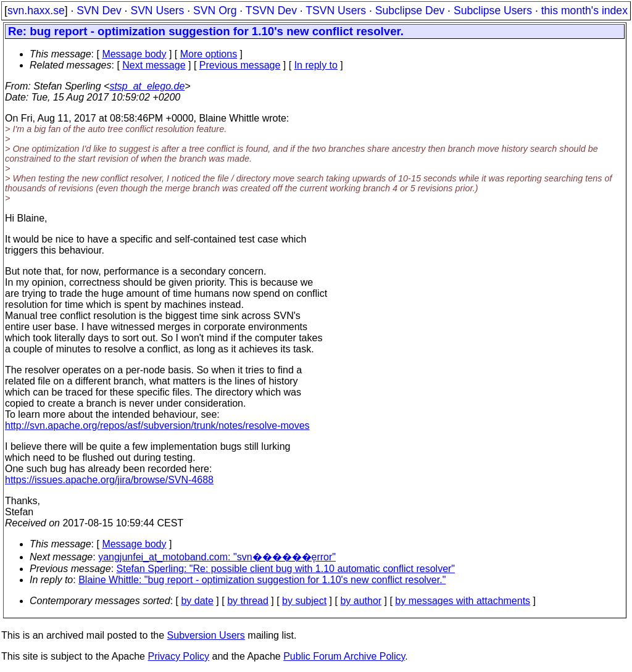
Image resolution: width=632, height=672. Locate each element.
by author (361, 601)
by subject (304, 601)
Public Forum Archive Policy (344, 656)
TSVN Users (336, 10)
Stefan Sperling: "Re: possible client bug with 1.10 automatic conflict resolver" (286, 569)
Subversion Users (206, 635)
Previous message (240, 65)
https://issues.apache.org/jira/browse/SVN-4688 (109, 480)
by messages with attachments (463, 601)
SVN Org (215, 10)
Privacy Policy (178, 656)
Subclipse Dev (410, 10)
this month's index (584, 10)
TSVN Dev (271, 10)
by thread (248, 601)
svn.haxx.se (36, 10)
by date (197, 601)
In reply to (316, 65)
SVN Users (157, 10)
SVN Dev (99, 10)
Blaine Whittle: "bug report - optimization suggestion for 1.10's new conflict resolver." (262, 580)
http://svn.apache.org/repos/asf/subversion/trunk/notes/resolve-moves (157, 425)
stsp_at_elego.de (147, 86)
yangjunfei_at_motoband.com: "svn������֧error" (217, 557)
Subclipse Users (493, 10)
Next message (154, 65)
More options (209, 54)
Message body (134, 54)
